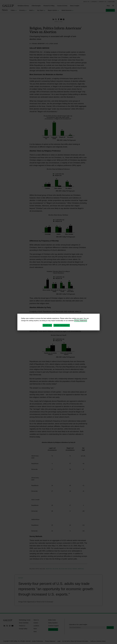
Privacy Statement (81, 321)
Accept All (47, 325)
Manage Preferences (62, 325)
